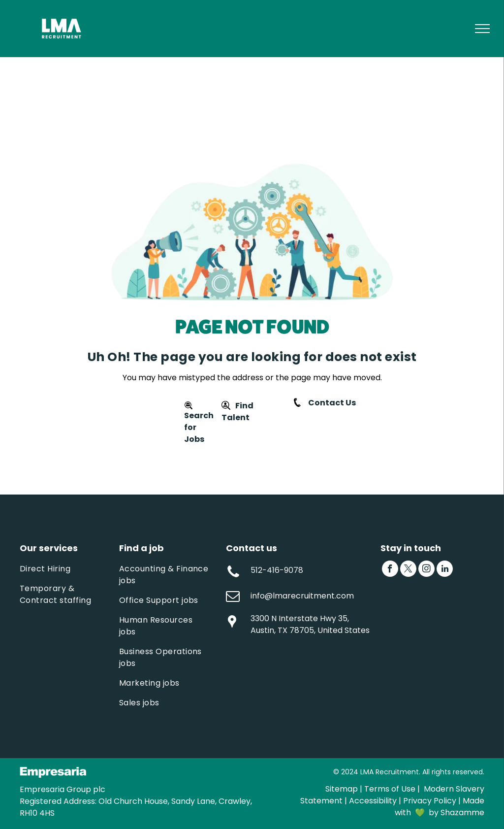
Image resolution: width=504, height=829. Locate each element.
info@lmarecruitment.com (302, 596)
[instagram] (426, 570)
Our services (49, 548)
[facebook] (390, 570)
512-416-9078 (277, 570)
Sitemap (342, 789)
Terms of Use (390, 789)
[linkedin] (445, 570)
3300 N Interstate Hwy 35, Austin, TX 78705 (300, 624)
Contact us (252, 548)
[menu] (482, 29)
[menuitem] (67, 569)
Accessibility (373, 801)
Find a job (142, 548)
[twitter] (408, 570)
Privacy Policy (430, 801)
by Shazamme (457, 812)
